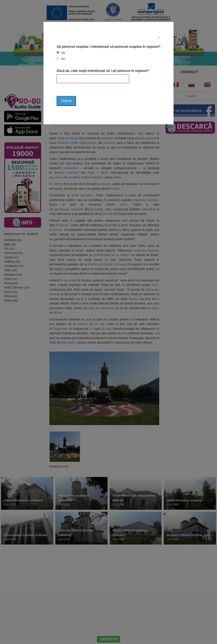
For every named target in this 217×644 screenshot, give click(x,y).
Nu (63, 59)
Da (63, 53)
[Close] (159, 37)
